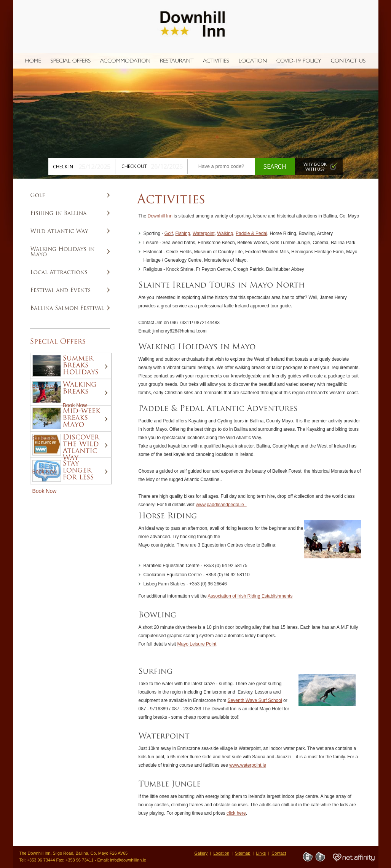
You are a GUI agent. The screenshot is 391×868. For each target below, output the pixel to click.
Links (261, 853)
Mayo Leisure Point (197, 644)
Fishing (183, 233)
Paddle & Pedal (251, 233)
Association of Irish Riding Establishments (250, 596)
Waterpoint (204, 233)
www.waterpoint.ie (248, 765)
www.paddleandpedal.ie (221, 505)
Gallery (201, 853)
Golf (169, 233)
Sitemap (243, 853)
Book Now (45, 386)
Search (275, 166)
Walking (225, 233)
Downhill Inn (160, 216)
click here (236, 813)
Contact (279, 853)
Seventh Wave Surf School (255, 700)
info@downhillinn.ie (128, 860)
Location (221, 853)
